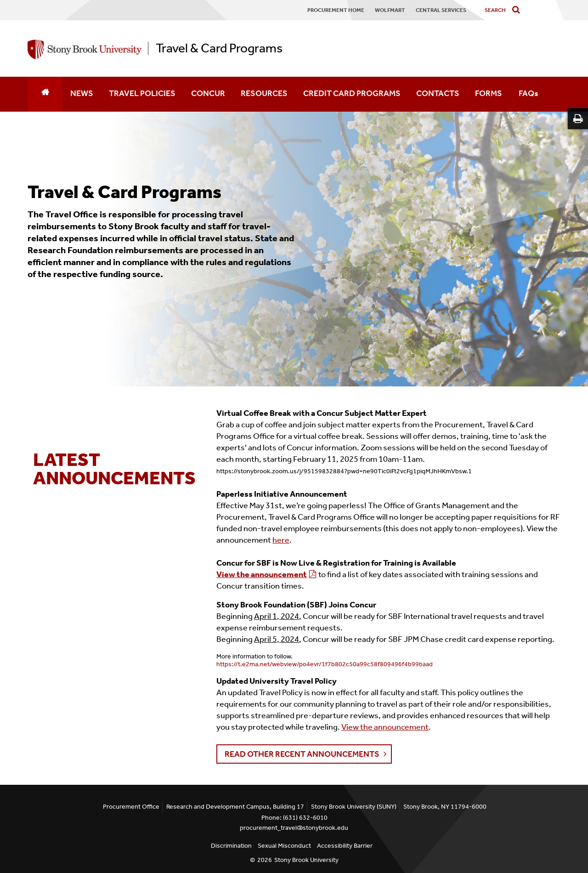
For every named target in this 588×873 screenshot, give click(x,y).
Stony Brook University (306, 860)
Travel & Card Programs (219, 48)
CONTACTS (438, 93)
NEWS (82, 93)
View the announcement (262, 574)
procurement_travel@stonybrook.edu (294, 828)
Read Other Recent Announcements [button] (302, 754)
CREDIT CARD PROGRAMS (352, 93)
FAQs (529, 93)
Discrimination (231, 846)
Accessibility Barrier (345, 846)
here (281, 540)
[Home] (45, 94)
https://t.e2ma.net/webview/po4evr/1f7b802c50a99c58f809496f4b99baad (325, 664)
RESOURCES (264, 93)
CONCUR (208, 93)
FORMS (489, 93)
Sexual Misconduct (284, 846)
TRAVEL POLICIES (142, 93)
